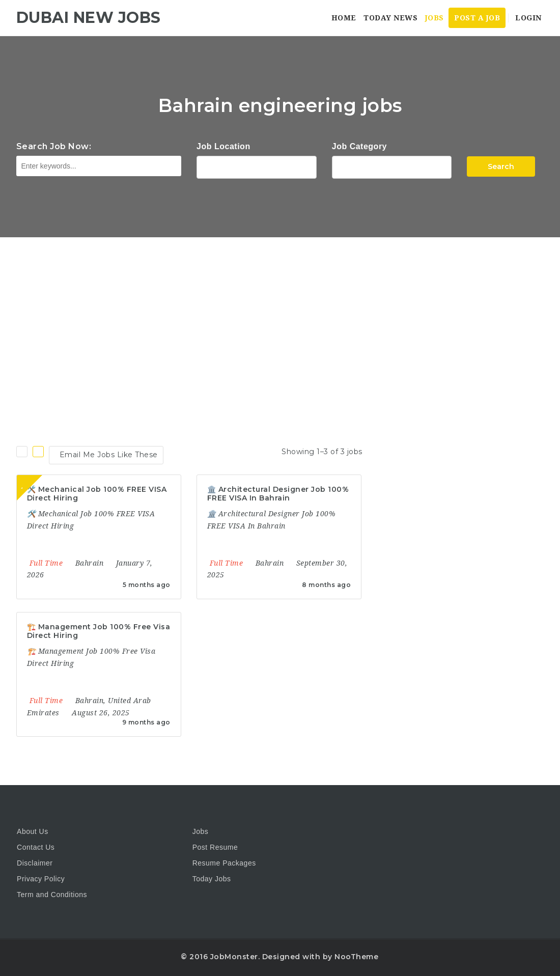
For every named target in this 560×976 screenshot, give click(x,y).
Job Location (223, 146)
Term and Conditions (52, 895)
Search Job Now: (54, 146)
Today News (390, 18)
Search (501, 166)
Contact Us (36, 847)
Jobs (435, 18)
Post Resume (215, 847)
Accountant (392, 166)
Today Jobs (212, 879)
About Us (33, 831)
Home (344, 18)
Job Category (359, 146)
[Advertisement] (280, 314)
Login (527, 18)
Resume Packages (224, 863)
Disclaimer (35, 863)
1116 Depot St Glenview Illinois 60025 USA (257, 166)
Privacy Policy (41, 879)
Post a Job (477, 18)
